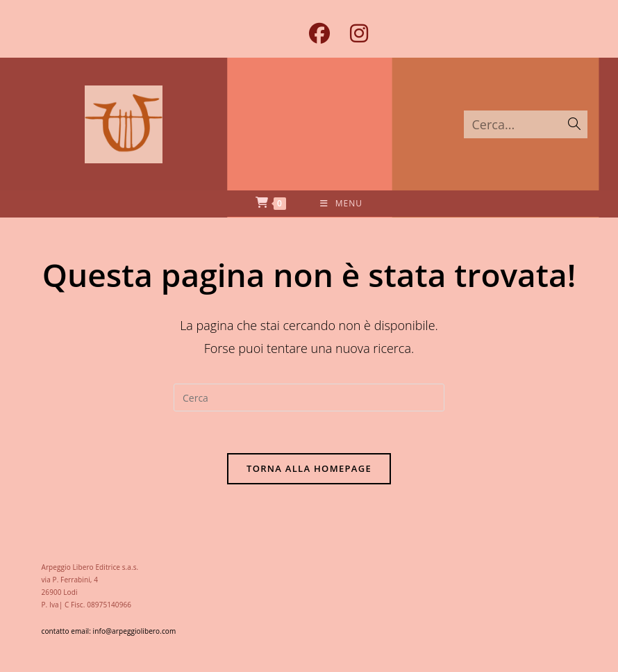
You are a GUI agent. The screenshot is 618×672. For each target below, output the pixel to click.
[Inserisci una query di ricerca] (309, 398)
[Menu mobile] (341, 204)
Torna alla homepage (309, 468)
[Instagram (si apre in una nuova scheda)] (354, 33)
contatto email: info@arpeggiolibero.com (109, 631)
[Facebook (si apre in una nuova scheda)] (319, 33)
